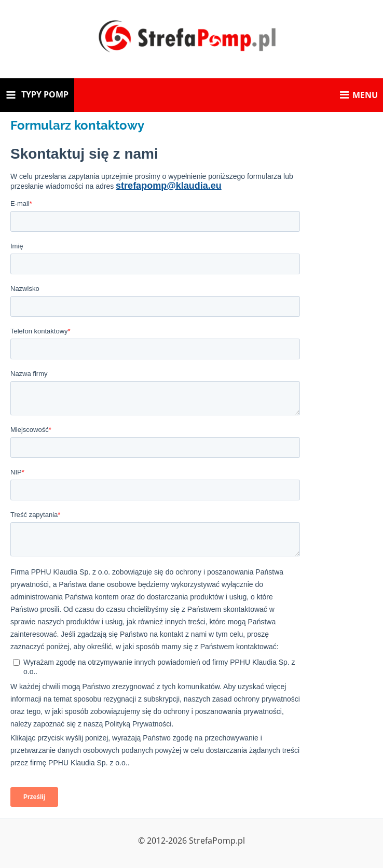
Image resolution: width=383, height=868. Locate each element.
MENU (359, 95)
